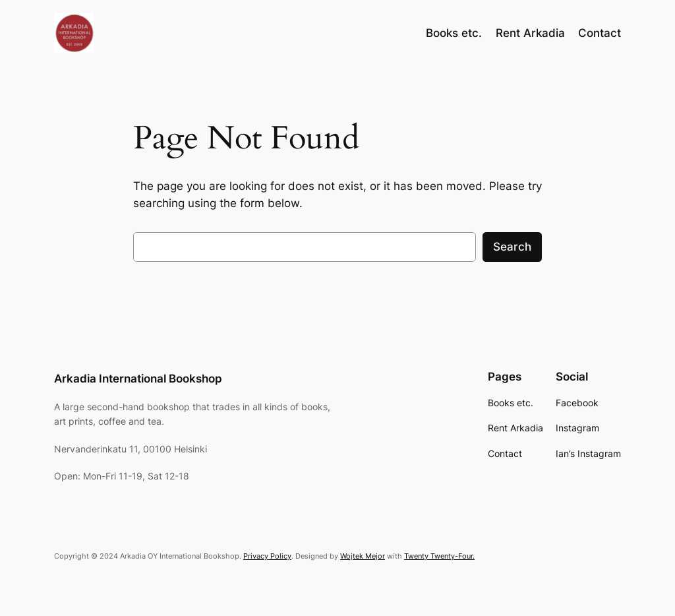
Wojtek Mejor (363, 556)
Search (512, 247)
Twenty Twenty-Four (438, 556)
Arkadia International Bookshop (138, 379)
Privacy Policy (267, 556)
